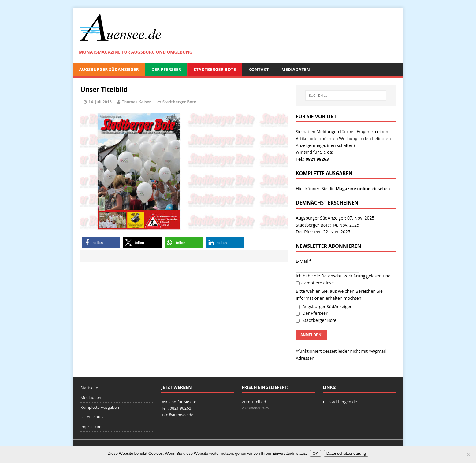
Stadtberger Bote (215, 69)
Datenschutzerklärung (343, 276)
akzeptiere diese (315, 283)
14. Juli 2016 (100, 102)
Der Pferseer (166, 69)
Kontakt (259, 69)
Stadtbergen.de (343, 402)
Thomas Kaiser (136, 102)
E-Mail (304, 261)
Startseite (89, 388)
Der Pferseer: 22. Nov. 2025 (323, 232)
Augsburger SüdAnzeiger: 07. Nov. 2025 (335, 218)
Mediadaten (296, 69)
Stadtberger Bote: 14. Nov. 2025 (327, 225)
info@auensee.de (177, 415)
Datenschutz (92, 417)
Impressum (91, 427)
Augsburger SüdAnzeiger (109, 69)
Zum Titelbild (254, 402)
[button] (101, 243)
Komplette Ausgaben (100, 407)
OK (315, 453)
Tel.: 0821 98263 (312, 159)
